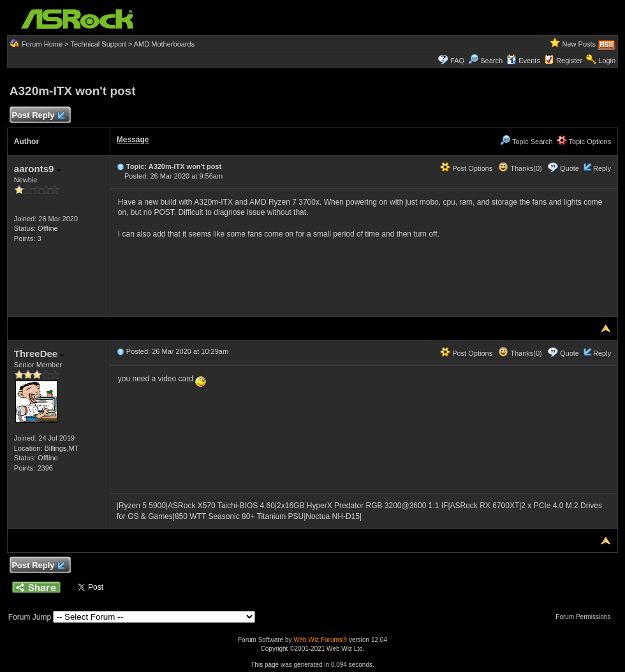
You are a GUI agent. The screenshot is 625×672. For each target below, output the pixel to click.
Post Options (466, 168)
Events (523, 61)
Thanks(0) (520, 168)
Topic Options (584, 142)
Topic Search (526, 142)
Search (491, 61)
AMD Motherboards (164, 44)
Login (607, 61)
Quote (570, 168)
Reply (602, 168)
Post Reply (38, 116)
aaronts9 (38, 169)
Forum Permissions (586, 617)
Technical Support (98, 44)
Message (133, 140)
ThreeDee (40, 354)
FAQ (457, 61)
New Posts (579, 44)
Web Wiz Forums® (320, 640)
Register (569, 61)
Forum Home (42, 44)
